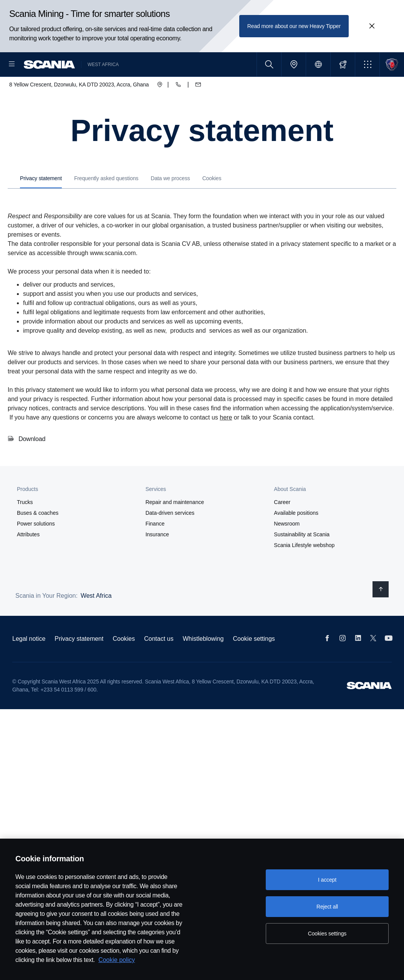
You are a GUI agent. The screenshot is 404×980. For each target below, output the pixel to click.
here (226, 442)
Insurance (157, 559)
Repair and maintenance (175, 527)
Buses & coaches (38, 537)
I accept (327, 880)
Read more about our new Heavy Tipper (294, 26)
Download (32, 463)
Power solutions (36, 548)
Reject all (327, 907)
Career (282, 527)
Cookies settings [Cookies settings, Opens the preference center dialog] (327, 934)
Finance (155, 548)
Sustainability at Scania (302, 559)
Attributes (28, 559)
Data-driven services (170, 537)
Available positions (296, 537)
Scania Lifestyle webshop (304, 570)
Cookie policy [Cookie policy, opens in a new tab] (117, 960)
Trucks (25, 527)
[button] (367, 64)
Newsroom (287, 548)
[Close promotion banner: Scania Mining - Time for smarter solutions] (372, 26)
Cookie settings (254, 663)
